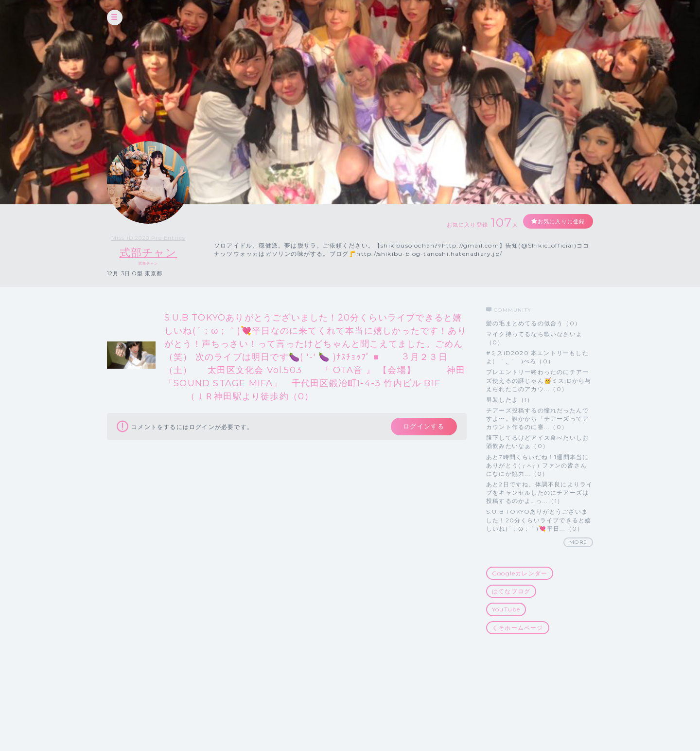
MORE (578, 542)
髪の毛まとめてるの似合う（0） (534, 323)
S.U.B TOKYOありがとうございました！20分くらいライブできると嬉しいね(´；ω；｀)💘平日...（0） (539, 520)
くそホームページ (518, 628)
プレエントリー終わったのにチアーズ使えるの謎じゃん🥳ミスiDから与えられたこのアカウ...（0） (539, 381)
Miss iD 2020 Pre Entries (148, 238)
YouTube (506, 610)
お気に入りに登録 (558, 222)
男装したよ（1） (510, 400)
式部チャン (149, 253)
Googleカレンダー (520, 573)
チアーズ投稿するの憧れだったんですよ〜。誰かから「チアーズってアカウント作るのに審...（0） (537, 419)
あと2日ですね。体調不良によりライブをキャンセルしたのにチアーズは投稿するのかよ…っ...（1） (539, 492)
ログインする (422, 428)
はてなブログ (511, 592)
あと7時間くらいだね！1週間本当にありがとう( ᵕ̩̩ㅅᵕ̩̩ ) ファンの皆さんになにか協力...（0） (537, 465)
